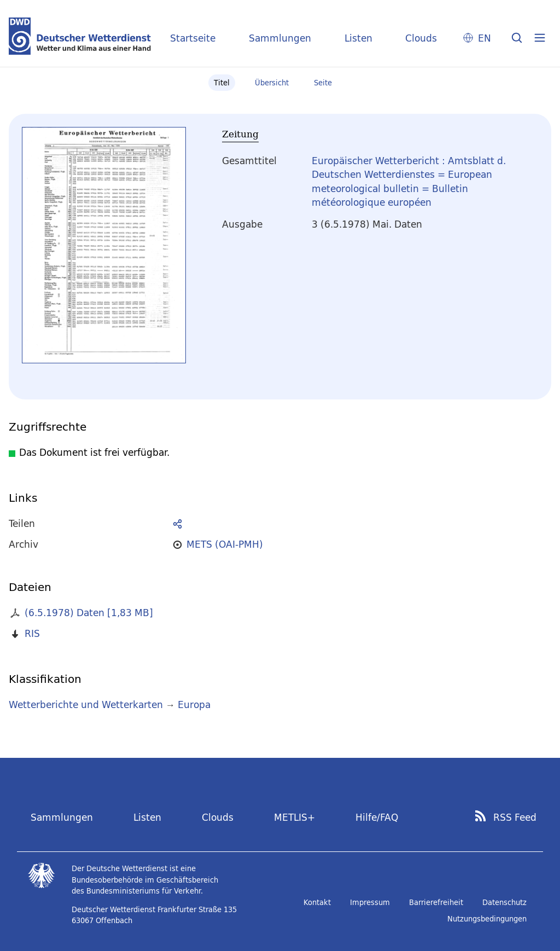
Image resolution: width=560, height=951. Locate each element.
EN (485, 38)
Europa (194, 704)
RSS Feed (515, 817)
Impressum (370, 902)
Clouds (421, 38)
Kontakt (317, 902)
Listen (358, 38)
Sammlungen (280, 38)
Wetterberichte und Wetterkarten (86, 704)
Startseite (193, 38)
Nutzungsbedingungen (487, 919)
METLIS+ (294, 817)
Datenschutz (504, 902)
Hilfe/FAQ (377, 817)
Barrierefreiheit (436, 902)
